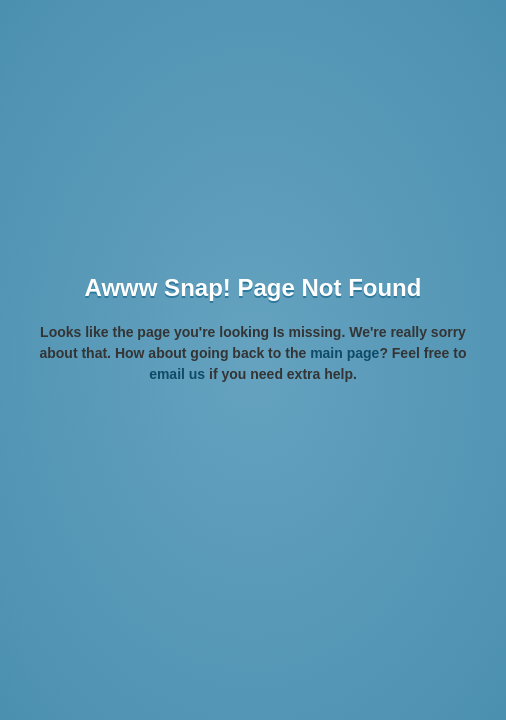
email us (177, 374)
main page (344, 353)
